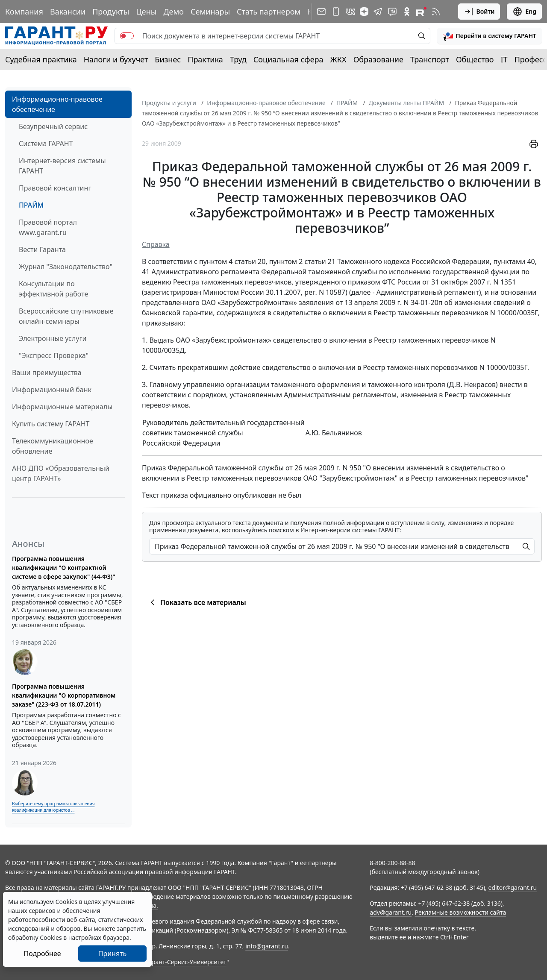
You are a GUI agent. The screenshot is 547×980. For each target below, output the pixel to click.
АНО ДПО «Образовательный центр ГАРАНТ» (61, 473)
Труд (238, 59)
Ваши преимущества (47, 373)
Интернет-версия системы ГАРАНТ (62, 166)
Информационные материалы (62, 407)
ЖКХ (338, 59)
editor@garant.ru (513, 888)
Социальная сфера (288, 59)
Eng (524, 12)
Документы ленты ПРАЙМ (406, 103)
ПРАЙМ (31, 205)
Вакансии (68, 12)
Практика (205, 59)
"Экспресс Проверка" (54, 355)
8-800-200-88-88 (392, 863)
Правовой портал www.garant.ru (48, 227)
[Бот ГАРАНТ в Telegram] (392, 12)
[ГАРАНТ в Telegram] (378, 12)
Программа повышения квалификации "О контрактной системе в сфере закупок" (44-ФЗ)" (64, 568)
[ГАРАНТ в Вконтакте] (350, 12)
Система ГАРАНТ (46, 144)
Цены (146, 12)
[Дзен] (364, 12)
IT (504, 59)
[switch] (127, 36)
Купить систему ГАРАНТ (51, 424)
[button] (490, 36)
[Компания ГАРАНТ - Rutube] (421, 12)
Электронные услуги (53, 338)
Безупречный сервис (53, 126)
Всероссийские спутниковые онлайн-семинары (66, 316)
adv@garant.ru (391, 912)
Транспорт (430, 59)
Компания (24, 12)
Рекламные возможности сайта (461, 912)
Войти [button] (479, 12)
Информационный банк (52, 390)
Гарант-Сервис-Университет (186, 962)
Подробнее (42, 954)
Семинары (210, 12)
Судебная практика (41, 59)
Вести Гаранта (42, 249)
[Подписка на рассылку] (321, 12)
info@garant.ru (267, 946)
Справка (156, 244)
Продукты (111, 12)
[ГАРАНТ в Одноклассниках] (407, 12)
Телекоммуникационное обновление (53, 446)
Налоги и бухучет (116, 59)
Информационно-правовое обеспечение (57, 104)
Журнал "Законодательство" (66, 267)
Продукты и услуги (169, 103)
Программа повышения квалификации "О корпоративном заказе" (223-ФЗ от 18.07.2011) (64, 695)
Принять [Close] (113, 954)
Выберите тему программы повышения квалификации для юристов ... (53, 807)
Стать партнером (269, 12)
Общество (475, 59)
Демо (174, 12)
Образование (378, 59)
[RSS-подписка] (436, 12)
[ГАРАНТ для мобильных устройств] (336, 12)
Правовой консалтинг (55, 188)
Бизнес (168, 59)
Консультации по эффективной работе (53, 289)
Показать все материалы (197, 602)
